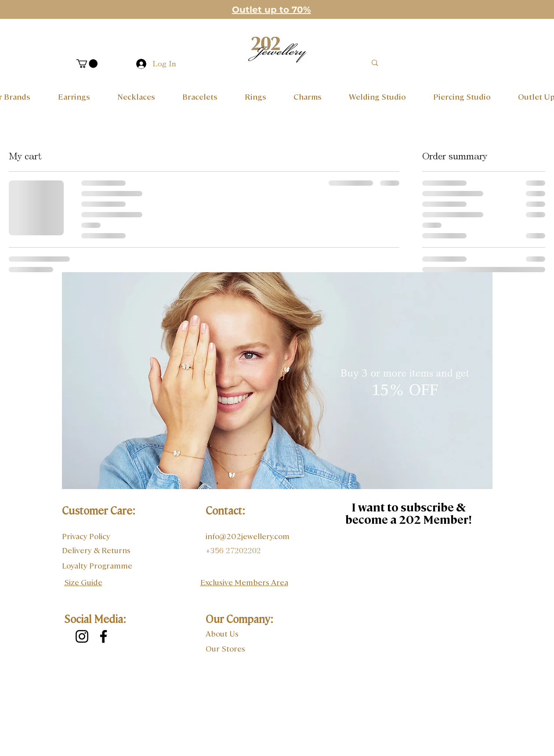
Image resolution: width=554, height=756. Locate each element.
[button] (87, 64)
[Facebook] (103, 636)
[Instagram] (82, 636)
